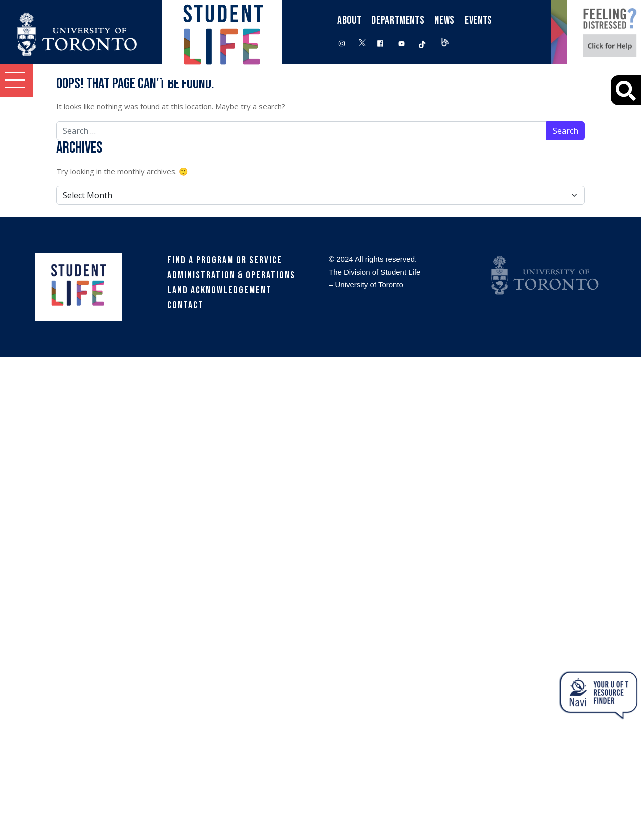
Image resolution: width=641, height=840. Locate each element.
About (349, 20)
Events (478, 20)
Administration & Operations (231, 275)
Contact (186, 305)
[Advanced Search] (626, 90)
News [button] (444, 20)
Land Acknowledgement (220, 290)
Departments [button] (398, 20)
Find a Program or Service (225, 260)
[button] (16, 80)
